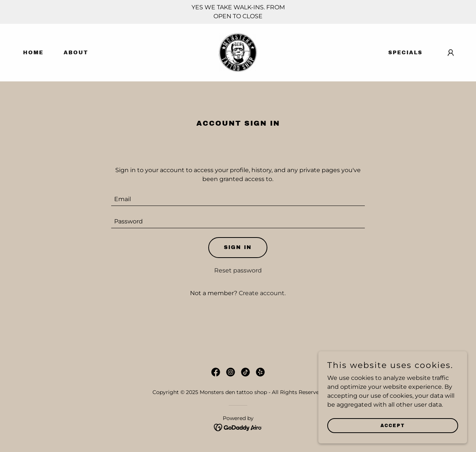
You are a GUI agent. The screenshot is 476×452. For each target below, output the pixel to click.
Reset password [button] (238, 270)
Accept (393, 425)
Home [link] (33, 53)
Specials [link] (405, 53)
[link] (238, 52)
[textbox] (238, 199)
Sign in (238, 247)
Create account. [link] (262, 293)
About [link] (76, 53)
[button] (451, 53)
